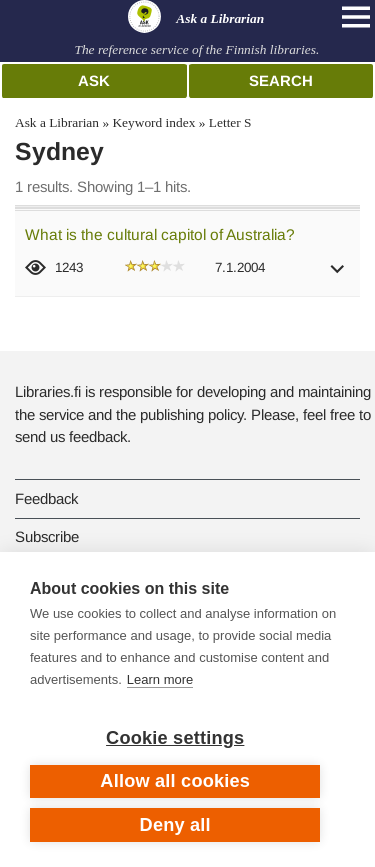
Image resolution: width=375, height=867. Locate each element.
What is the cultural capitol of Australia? (160, 234)
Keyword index (153, 122)
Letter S (230, 122)
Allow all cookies (175, 781)
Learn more (160, 679)
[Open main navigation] (356, 17)
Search (281, 80)
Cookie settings (175, 738)
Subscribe (47, 536)
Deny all (175, 825)
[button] (338, 275)
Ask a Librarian (57, 122)
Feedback (46, 498)
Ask (94, 80)
